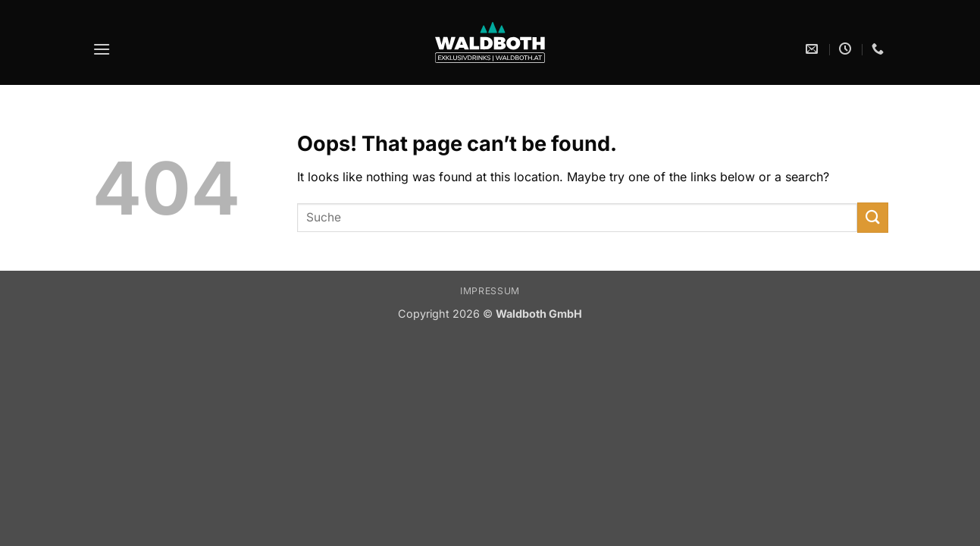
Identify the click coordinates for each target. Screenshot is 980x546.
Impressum (490, 291)
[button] (102, 49)
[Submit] (872, 217)
